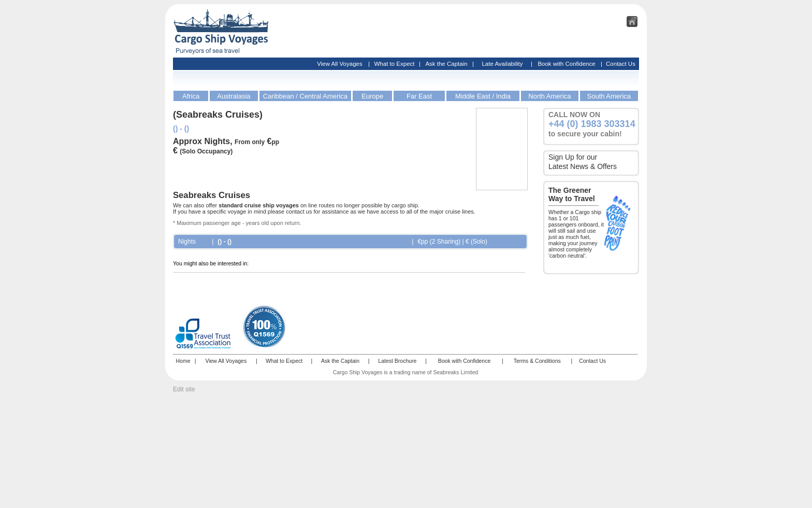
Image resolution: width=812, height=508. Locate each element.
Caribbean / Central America (305, 96)
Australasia (234, 96)
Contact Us (621, 64)
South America (609, 96)
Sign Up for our (573, 157)
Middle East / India (483, 96)
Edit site (184, 389)
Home (183, 361)
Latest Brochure (397, 361)
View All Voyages (339, 64)
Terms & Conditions (537, 361)
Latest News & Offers (583, 166)
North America (549, 96)
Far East (419, 96)
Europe (372, 96)
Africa (191, 96)
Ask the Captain (446, 64)
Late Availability (502, 64)
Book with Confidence (566, 64)
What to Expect (395, 64)
